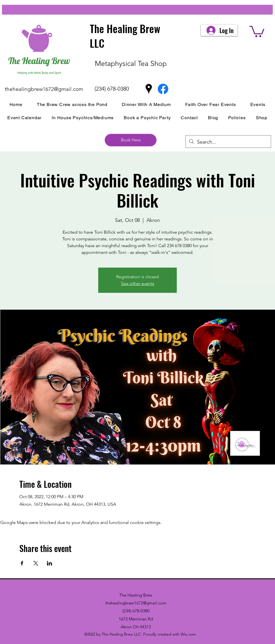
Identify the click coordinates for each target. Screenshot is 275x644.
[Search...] (228, 142)
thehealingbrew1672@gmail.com (44, 89)
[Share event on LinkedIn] (50, 563)
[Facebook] (163, 89)
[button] (257, 31)
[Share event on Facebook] (22, 563)
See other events (138, 283)
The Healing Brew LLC (125, 36)
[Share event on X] (36, 563)
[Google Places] (149, 89)
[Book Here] (131, 140)
